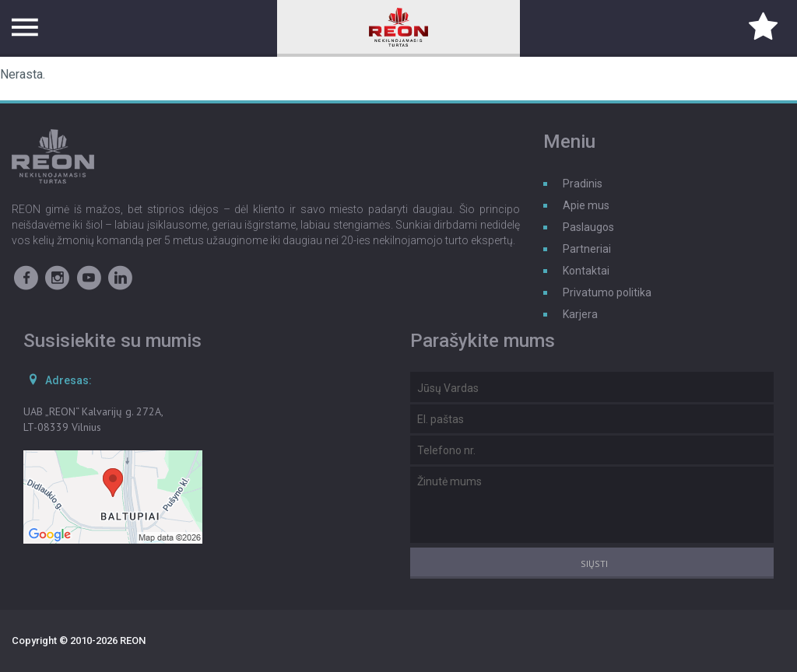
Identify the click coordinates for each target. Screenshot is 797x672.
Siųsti (594, 563)
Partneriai (587, 249)
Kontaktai (586, 271)
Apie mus (586, 205)
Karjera (580, 314)
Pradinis (583, 184)
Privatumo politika (607, 292)
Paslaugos (588, 227)
